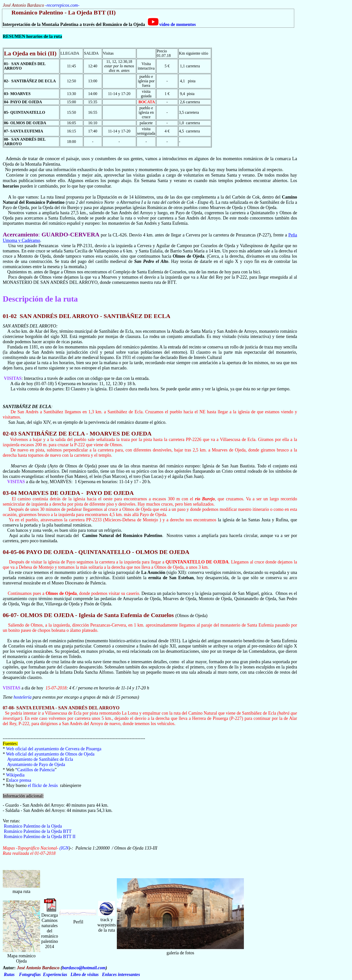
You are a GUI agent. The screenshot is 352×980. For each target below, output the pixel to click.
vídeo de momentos (172, 24)
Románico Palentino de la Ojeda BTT (38, 831)
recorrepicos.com (62, 5)
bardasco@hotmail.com (84, 968)
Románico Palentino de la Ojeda (33, 826)
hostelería (23, 697)
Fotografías (30, 975)
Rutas (9, 975)
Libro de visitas (85, 975)
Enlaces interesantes (121, 975)
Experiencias (55, 975)
